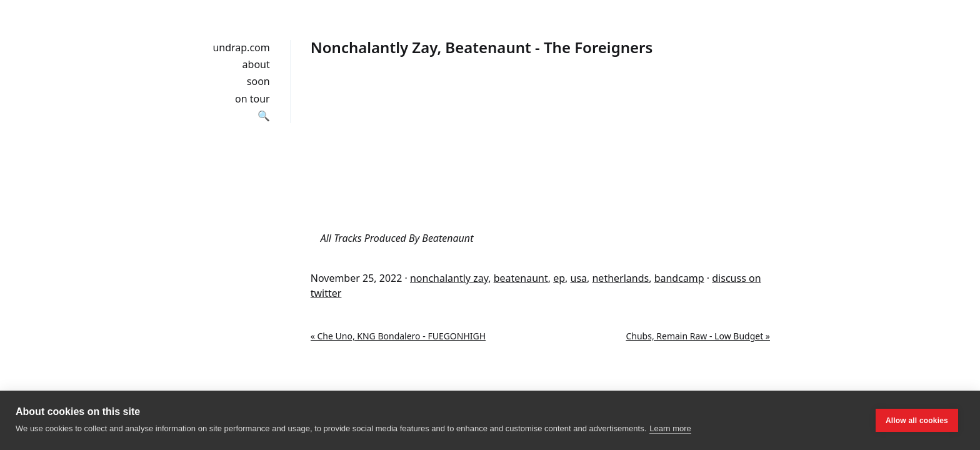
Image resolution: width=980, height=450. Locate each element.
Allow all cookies (917, 421)
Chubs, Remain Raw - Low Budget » (698, 336)
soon (258, 81)
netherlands (620, 278)
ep (559, 278)
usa (579, 278)
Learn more (670, 428)
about (256, 64)
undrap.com (241, 47)
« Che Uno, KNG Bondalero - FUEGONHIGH (398, 336)
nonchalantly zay (449, 278)
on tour (252, 99)
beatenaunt (521, 278)
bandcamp (679, 278)
